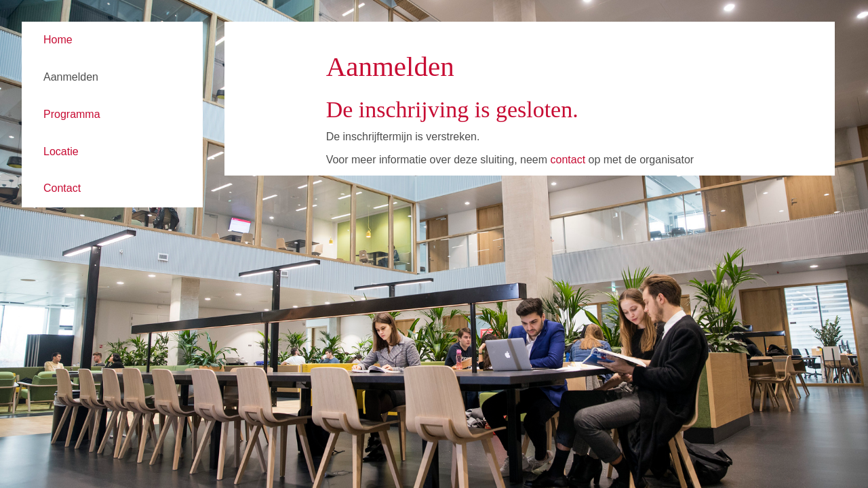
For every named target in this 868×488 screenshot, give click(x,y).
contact (568, 160)
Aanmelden (71, 77)
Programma (72, 114)
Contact (62, 188)
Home (58, 40)
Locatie (61, 151)
